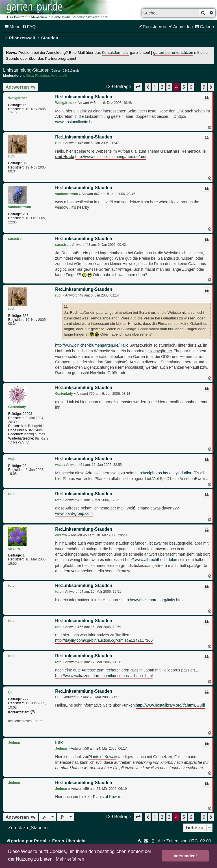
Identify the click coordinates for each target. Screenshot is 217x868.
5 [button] (184, 87)
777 (25, 699)
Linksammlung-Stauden (26, 70)
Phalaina (42, 76)
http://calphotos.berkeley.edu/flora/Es (167, 473)
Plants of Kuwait (102, 757)
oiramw (14, 549)
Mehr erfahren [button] (70, 859)
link (59, 742)
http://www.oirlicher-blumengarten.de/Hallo (92, 345)
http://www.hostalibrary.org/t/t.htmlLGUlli (170, 705)
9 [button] (204, 87)
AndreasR (59, 76)
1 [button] (155, 87)
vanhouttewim (20, 207)
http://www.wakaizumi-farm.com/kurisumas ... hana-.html (104, 676)
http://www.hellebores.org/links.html (153, 600)
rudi (11, 156)
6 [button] (191, 87)
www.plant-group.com (74, 514)
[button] (138, 87)
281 (25, 214)
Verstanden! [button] (185, 856)
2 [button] (162, 87)
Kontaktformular (115, 53)
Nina (29, 76)
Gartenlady (17, 407)
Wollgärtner (18, 98)
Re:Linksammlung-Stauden (84, 97)
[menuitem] (29, 27)
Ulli (11, 692)
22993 (27, 414)
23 (24, 466)
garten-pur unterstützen (173, 53)
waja (12, 459)
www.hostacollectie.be (74, 122)
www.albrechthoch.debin (156, 560)
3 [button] (169, 87)
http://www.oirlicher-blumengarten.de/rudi (111, 157)
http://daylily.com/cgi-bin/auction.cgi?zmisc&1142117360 (104, 640)
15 (24, 105)
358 (25, 163)
